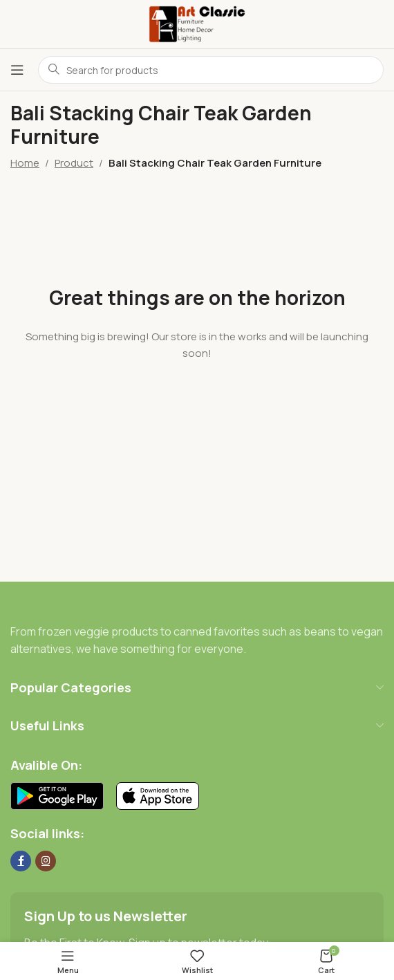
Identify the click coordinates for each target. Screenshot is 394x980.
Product (74, 163)
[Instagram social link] (46, 861)
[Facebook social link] (21, 861)
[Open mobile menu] (17, 70)
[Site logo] (197, 23)
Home (25, 163)
